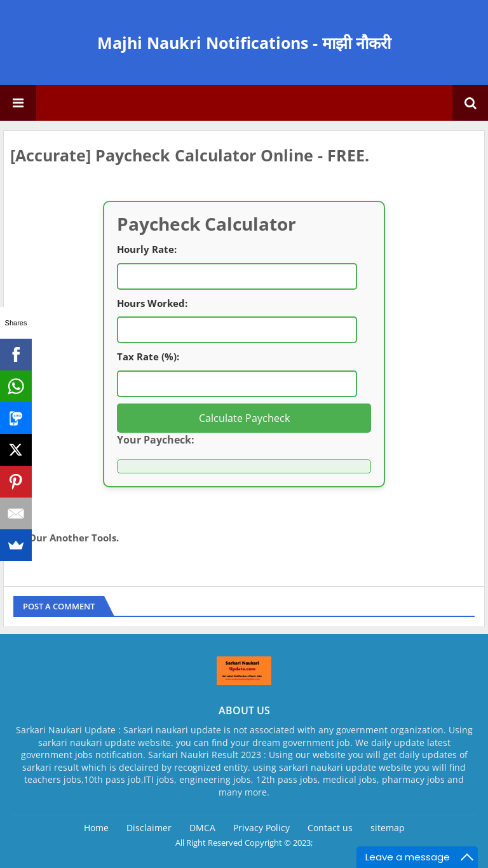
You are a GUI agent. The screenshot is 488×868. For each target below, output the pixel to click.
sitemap (388, 828)
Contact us (330, 828)
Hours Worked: (152, 303)
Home (96, 828)
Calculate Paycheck (244, 418)
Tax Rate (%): (148, 356)
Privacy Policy (261, 828)
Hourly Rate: (147, 249)
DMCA (202, 828)
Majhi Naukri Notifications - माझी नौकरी (244, 43)
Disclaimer (149, 828)
